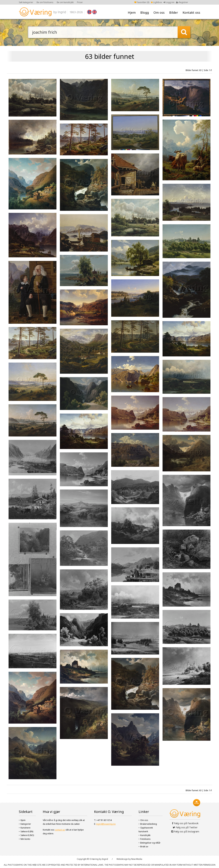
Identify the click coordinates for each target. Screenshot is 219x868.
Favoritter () (142, 2)
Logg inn (169, 2)
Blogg (145, 12)
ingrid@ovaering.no (106, 824)
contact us (60, 830)
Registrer (182, 2)
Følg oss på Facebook (185, 823)
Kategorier (26, 824)
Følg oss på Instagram (185, 831)
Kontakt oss (191, 12)
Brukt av (144, 847)
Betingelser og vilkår (150, 843)
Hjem (132, 12)
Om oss (159, 12)
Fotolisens (145, 839)
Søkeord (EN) (27, 831)
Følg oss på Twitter (185, 827)
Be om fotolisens (45, 2)
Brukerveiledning (149, 824)
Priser (80, 2)
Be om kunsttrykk (65, 2)
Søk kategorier (26, 2)
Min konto (25, 839)
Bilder (174, 12)
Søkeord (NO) (27, 835)
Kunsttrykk (145, 835)
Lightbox (156, 2)
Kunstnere (25, 828)
